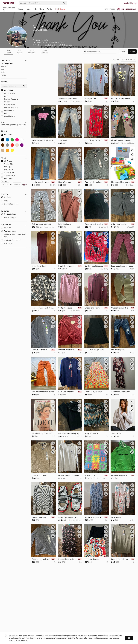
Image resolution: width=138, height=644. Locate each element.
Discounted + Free (10, 204)
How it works (110, 9)
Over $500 (7, 178)
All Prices (6, 161)
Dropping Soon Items (11, 240)
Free (4, 201)
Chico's (6, 102)
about (123, 52)
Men (28, 9)
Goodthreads (8, 116)
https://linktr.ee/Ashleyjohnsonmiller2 (50, 43)
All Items (6, 197)
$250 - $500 (8, 175)
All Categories (7, 64)
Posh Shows (60, 9)
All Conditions (8, 214)
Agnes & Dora (8, 93)
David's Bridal (8, 105)
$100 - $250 (8, 173)
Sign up (133, 3)
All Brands (7, 90)
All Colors (7, 134)
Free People (7, 110)
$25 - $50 (7, 167)
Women (21, 9)
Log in (126, 3)
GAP (4, 113)
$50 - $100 (7, 170)
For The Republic (10, 108)
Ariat (5, 96)
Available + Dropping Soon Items (13, 236)
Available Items (9, 231)
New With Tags (8, 217)
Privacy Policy (22, 640)
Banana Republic (9, 99)
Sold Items (7, 244)
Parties (50, 9)
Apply (25, 185)
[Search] (45, 3)
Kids (35, 9)
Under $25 (7, 164)
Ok (129, 638)
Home (42, 9)
